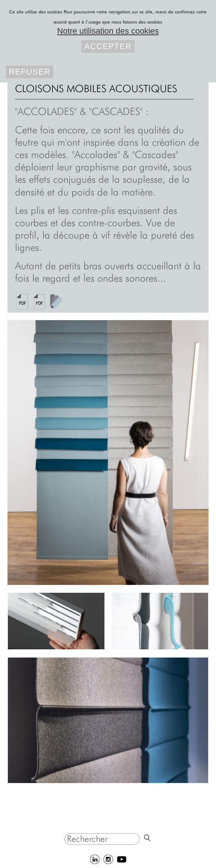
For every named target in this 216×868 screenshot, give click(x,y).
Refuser (29, 72)
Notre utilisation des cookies (108, 31)
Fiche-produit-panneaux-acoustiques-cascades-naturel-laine (39, 301)
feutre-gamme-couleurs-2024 (56, 301)
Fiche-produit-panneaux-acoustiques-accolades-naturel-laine (22, 301)
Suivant (191, 453)
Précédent (25, 453)
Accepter (108, 46)
